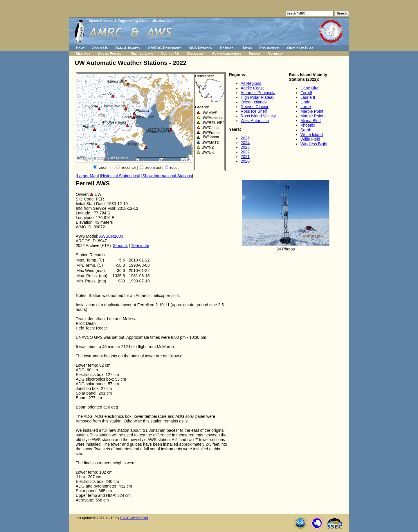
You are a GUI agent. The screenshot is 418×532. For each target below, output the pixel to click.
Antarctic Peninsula (258, 93)
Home (80, 48)
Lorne (306, 107)
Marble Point (312, 111)
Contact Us (170, 53)
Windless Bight (314, 144)
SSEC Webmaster (134, 518)
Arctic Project (111, 53)
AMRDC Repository (164, 48)
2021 (245, 157)
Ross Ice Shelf (254, 111)
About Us (100, 48)
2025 (245, 138)
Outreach (275, 53)
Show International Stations (167, 176)
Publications (269, 48)
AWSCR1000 (111, 236)
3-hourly (120, 246)
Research (228, 48)
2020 (245, 161)
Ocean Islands (254, 102)
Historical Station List (120, 176)
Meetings (83, 53)
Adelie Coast (252, 88)
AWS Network (200, 48)
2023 (245, 147)
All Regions (251, 83)
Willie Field (310, 139)
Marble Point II (313, 116)
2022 (245, 152)
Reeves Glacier (255, 107)
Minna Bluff (311, 121)
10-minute (140, 246)
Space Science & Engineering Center (119, 21)
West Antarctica (255, 121)
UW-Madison (162, 21)
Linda (305, 102)
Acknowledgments (227, 53)
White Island (312, 135)
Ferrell (306, 93)
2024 (245, 143)
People (254, 53)
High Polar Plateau (258, 97)
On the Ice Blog (300, 48)
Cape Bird (309, 88)
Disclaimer (196, 53)
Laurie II (308, 97)
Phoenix (308, 125)
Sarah (306, 130)
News (247, 48)
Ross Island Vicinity (258, 116)
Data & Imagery (128, 48)
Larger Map (87, 176)
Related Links (142, 53)
